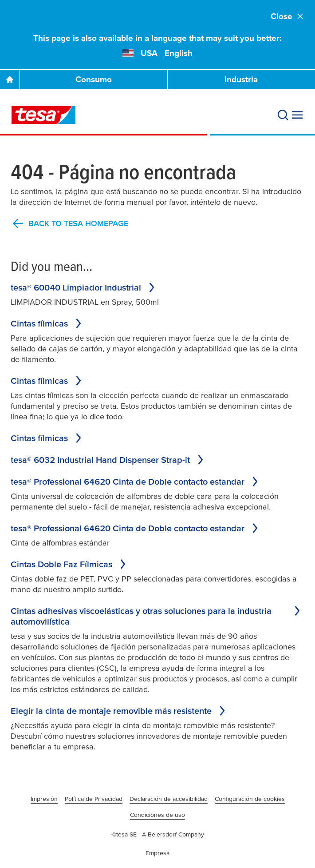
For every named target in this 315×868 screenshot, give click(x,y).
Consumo (94, 79)
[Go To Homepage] (10, 80)
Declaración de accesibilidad (169, 799)
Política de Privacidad (94, 799)
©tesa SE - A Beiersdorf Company (158, 834)
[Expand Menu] (297, 115)
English (179, 53)
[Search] (283, 115)
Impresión (44, 799)
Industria (241, 79)
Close (287, 16)
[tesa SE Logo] (43, 115)
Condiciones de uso (157, 815)
